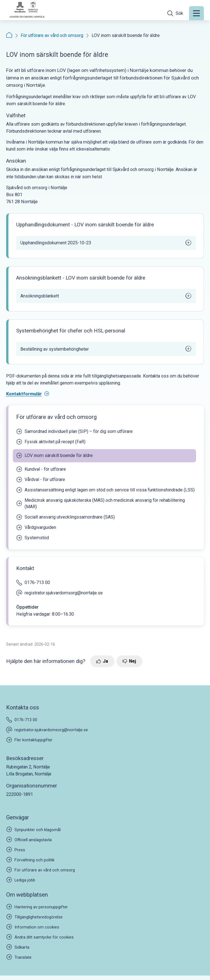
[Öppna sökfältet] (175, 13)
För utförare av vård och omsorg (52, 35)
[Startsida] (9, 35)
